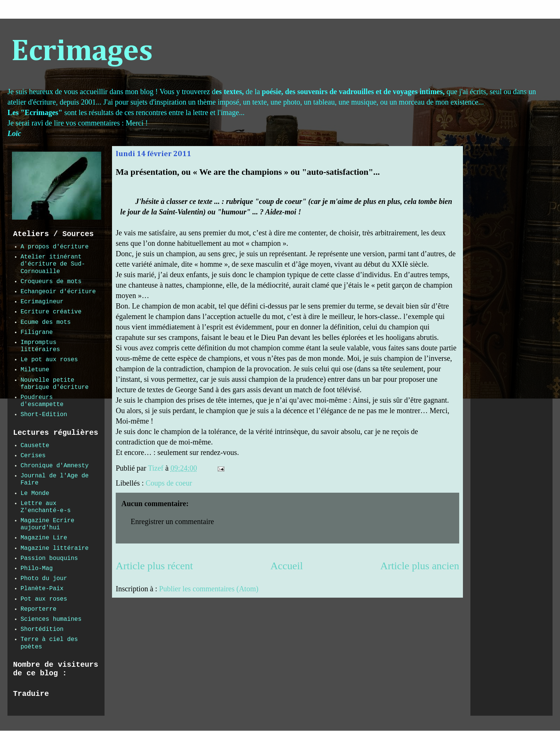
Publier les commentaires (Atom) (209, 589)
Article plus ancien (420, 566)
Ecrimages (82, 52)
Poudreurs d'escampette (42, 401)
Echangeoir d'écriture (58, 292)
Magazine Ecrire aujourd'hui (47, 524)
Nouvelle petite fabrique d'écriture (55, 384)
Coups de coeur (169, 483)
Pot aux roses (44, 599)
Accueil (287, 566)
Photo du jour (44, 579)
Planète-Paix (42, 589)
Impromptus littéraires (40, 346)
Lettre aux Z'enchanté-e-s (46, 507)
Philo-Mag (37, 569)
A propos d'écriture (55, 247)
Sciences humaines (51, 619)
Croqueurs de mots (51, 282)
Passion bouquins (49, 558)
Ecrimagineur (42, 302)
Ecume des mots (46, 322)
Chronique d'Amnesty (55, 466)
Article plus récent (154, 566)
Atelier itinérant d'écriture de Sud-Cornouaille (53, 264)
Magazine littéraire (55, 548)
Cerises (33, 456)
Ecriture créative (51, 312)
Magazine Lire (44, 538)
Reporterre (38, 609)
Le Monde (35, 493)
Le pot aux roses (49, 360)
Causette (35, 446)
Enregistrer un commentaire (172, 521)
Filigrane (37, 332)
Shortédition (42, 629)
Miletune (35, 370)
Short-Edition (44, 415)
